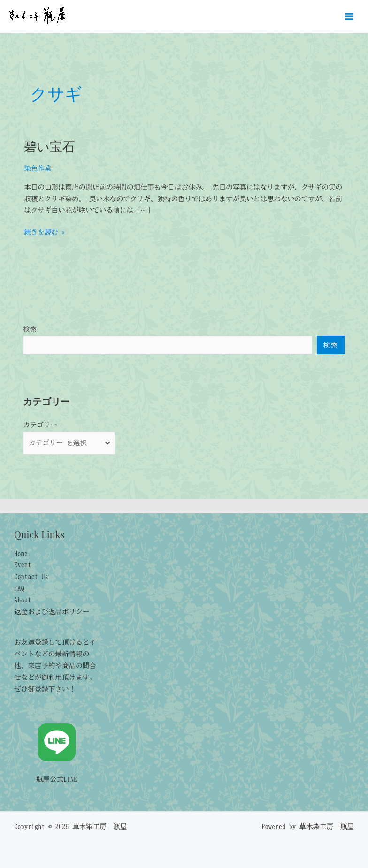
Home (21, 553)
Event (23, 565)
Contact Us (31, 576)
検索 (30, 329)
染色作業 (38, 168)
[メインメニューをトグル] (349, 16)
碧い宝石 (50, 146)
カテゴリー (40, 425)
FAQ (19, 588)
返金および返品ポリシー (52, 612)
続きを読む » (44, 232)
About (23, 600)
